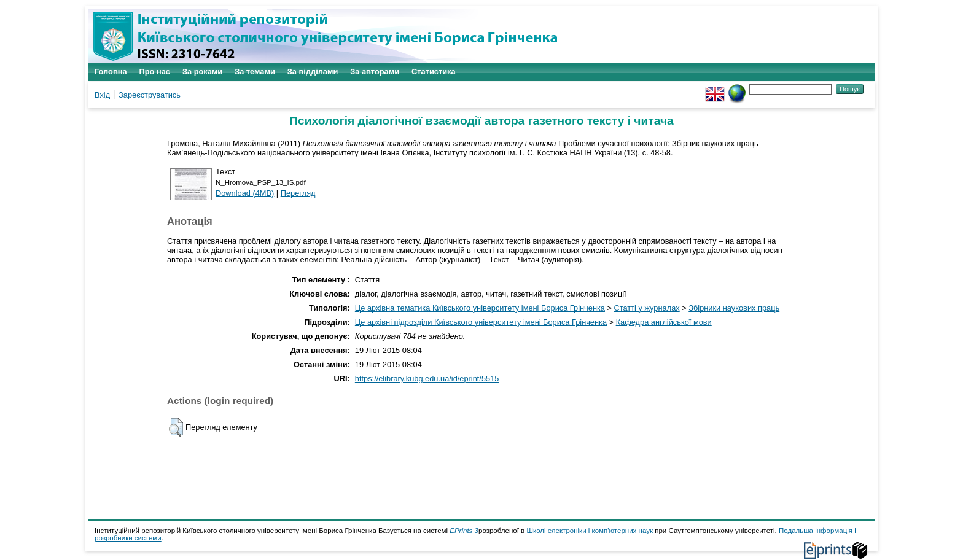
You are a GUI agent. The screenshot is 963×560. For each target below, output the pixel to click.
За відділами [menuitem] (313, 72)
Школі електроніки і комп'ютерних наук (590, 531)
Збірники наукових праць (734, 308)
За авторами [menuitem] (375, 72)
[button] (176, 427)
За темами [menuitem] (255, 72)
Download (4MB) (245, 193)
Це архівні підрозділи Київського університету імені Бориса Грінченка (481, 322)
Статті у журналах (647, 308)
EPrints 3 (464, 531)
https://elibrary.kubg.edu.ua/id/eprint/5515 (427, 379)
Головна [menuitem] (111, 72)
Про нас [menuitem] (155, 72)
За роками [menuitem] (202, 72)
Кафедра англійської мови (664, 322)
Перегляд (298, 193)
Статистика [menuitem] (434, 72)
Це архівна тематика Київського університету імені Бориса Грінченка (480, 308)
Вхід (102, 95)
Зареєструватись (150, 95)
